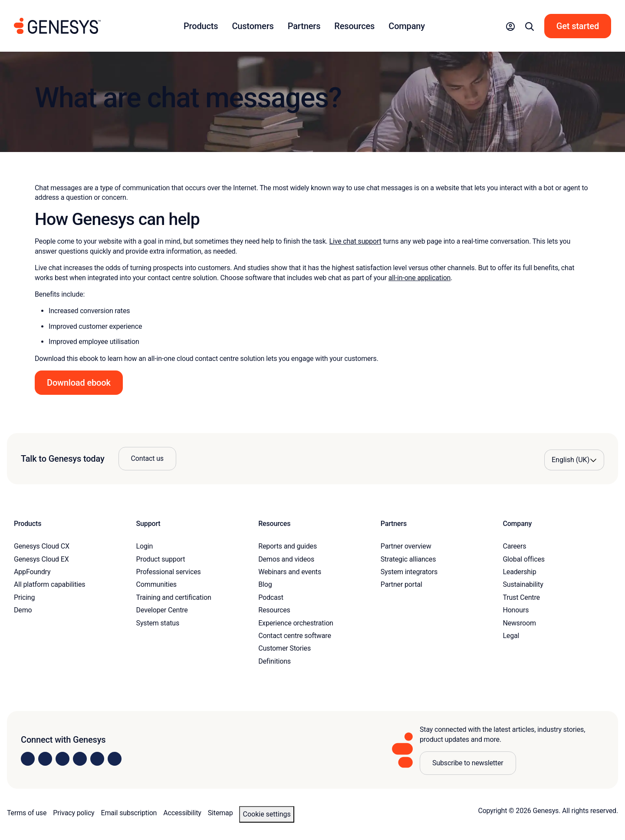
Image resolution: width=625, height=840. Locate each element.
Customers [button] (253, 26)
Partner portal (401, 584)
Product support (161, 559)
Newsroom (519, 623)
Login (145, 546)
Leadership (519, 572)
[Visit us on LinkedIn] (28, 759)
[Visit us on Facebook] (80, 759)
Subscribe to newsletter (468, 763)
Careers (514, 546)
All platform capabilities (49, 584)
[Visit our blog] (115, 759)
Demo (23, 610)
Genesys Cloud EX (41, 559)
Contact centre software (295, 636)
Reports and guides (288, 546)
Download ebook (79, 383)
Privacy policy (74, 813)
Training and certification (174, 597)
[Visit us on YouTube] (97, 759)
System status (158, 623)
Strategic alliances (408, 559)
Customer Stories (285, 648)
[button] (510, 26)
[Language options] (574, 460)
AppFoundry (32, 572)
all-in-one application (420, 278)
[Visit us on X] (62, 759)
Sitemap (220, 813)
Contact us (147, 458)
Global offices (523, 559)
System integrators (409, 572)
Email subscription (129, 813)
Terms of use (27, 813)
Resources (274, 610)
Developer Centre (162, 610)
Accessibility (182, 813)
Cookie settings (266, 814)
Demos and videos (286, 559)
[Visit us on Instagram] (45, 759)
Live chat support (355, 241)
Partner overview (406, 546)
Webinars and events (290, 572)
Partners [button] (304, 26)
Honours (516, 610)
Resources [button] (354, 26)
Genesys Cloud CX (42, 546)
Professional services (169, 572)
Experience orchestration (296, 623)
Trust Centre (521, 597)
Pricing (24, 597)
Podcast (271, 597)
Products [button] (201, 26)
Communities (156, 584)
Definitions (275, 661)
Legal (511, 636)
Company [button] (407, 26)
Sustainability (523, 584)
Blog (265, 584)
